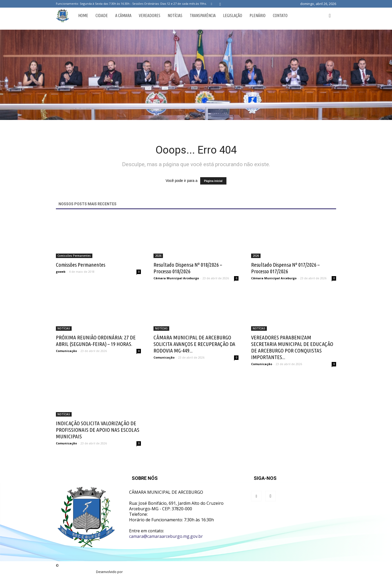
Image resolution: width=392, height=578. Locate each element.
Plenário (258, 15)
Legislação (233, 15)
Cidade (102, 15)
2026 (158, 256)
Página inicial (213, 181)
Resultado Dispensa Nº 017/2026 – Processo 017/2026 (285, 268)
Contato (280, 15)
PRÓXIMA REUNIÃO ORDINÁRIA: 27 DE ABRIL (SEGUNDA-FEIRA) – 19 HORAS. (96, 341)
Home (83, 15)
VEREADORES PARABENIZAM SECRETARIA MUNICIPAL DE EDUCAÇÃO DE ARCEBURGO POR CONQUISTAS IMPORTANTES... (292, 347)
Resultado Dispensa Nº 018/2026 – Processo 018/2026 (188, 268)
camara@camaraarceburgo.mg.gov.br (166, 536)
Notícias (175, 15)
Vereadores (150, 15)
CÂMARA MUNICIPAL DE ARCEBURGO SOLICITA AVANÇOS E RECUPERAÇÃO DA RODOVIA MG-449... (194, 344)
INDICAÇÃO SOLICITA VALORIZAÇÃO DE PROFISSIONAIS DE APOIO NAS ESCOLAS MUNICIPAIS (98, 430)
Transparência (203, 15)
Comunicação (66, 351)
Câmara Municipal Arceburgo (176, 278)
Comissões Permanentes (74, 256)
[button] (330, 15)
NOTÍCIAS (64, 328)
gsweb (61, 272)
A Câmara (123, 15)
